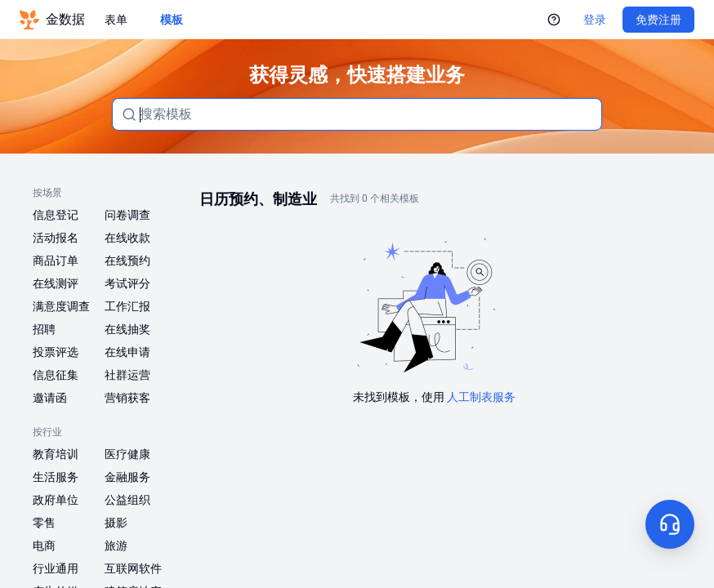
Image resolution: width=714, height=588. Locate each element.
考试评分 (127, 283)
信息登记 (56, 215)
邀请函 (50, 398)
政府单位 (56, 500)
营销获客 (127, 398)
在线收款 (127, 238)
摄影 (116, 523)
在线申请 (127, 352)
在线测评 (56, 283)
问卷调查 (127, 215)
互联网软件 (133, 568)
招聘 (44, 329)
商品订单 (56, 261)
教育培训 (56, 454)
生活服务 (56, 477)
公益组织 (127, 500)
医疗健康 (127, 454)
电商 (44, 546)
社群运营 (127, 375)
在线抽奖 (127, 329)
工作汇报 (127, 306)
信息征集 (56, 375)
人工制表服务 (481, 397)
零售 (44, 523)
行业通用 (56, 568)
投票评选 (56, 352)
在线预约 (127, 261)
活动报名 (56, 238)
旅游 (116, 546)
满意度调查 (61, 306)
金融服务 (127, 477)
